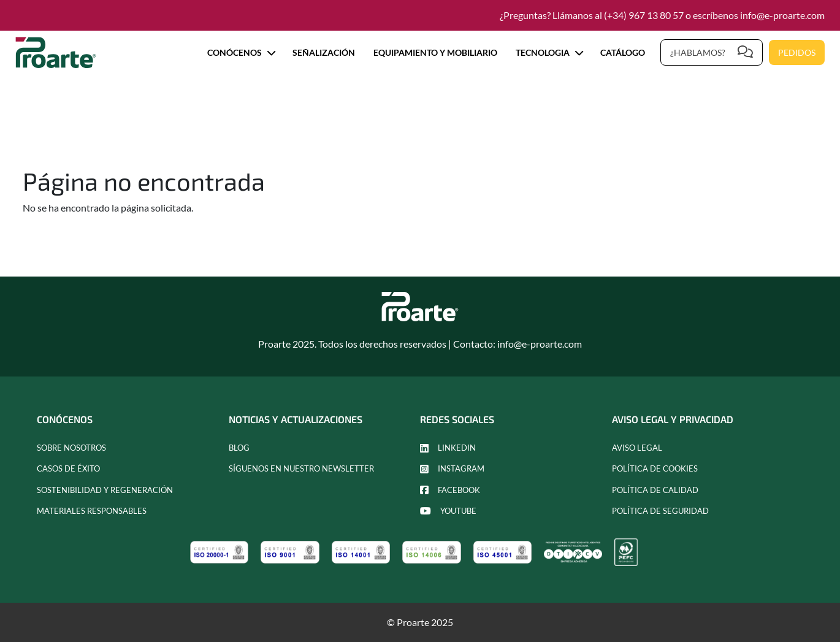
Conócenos (241, 52)
